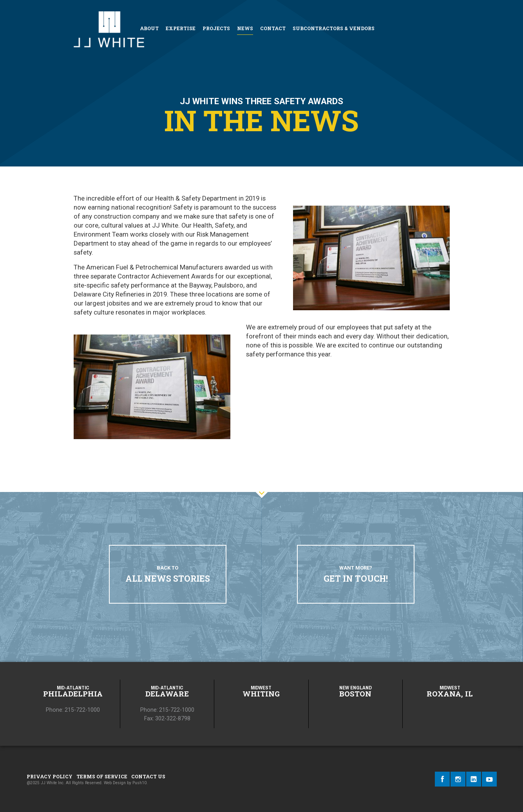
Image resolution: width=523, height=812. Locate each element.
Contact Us (148, 776)
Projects (216, 28)
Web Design (115, 783)
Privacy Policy (50, 776)
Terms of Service (102, 776)
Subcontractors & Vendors (334, 28)
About (149, 28)
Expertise (181, 28)
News (245, 28)
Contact (273, 28)
